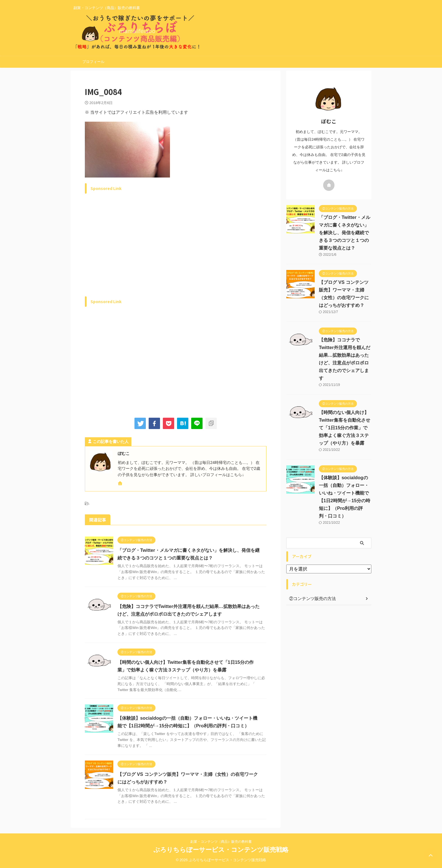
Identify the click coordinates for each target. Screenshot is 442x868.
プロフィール (93, 62)
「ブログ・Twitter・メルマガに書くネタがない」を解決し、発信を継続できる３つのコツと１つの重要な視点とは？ (344, 233)
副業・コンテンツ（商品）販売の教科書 (221, 842)
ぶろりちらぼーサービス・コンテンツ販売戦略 (221, 850)
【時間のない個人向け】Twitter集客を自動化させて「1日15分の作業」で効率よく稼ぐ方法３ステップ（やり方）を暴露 (344, 428)
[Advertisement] (132, 252)
